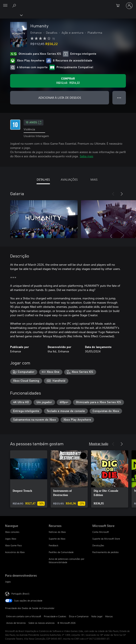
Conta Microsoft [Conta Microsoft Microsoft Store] (101, 532)
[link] (29, 479)
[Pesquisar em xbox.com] (15, 5)
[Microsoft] (68, 3)
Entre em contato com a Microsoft (24, 616)
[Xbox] (11, 15)
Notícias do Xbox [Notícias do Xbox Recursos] (57, 532)
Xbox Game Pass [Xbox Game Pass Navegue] (13, 545)
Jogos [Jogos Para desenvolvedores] (8, 582)
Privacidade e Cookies (55, 616)
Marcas (109, 616)
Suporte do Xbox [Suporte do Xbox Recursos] (57, 539)
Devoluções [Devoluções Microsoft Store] (98, 545)
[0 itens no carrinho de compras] (119, 6)
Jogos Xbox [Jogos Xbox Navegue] (11, 539)
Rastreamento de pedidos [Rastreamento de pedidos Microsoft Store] (106, 552)
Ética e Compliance (79, 616)
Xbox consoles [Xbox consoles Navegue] (12, 532)
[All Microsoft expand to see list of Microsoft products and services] (5, 6)
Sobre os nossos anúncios (42, 623)
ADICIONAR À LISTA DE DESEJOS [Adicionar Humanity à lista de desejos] (60, 98)
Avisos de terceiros (16, 623)
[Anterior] (113, 194)
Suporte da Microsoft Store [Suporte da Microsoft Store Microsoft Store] (106, 539)
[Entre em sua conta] (129, 6)
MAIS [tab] (94, 179)
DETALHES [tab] (43, 179)
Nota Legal (97, 616)
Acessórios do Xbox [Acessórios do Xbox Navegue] (15, 552)
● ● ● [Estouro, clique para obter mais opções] (119, 98)
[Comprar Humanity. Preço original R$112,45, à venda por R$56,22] (68, 81)
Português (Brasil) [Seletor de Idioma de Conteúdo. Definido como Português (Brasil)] (20, 594)
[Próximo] (122, 194)
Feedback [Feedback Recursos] (53, 545)
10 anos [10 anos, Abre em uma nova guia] (34, 123)
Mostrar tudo (99, 443)
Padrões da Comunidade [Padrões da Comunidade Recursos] (61, 552)
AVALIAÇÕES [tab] (69, 179)
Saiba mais (86, 156)
